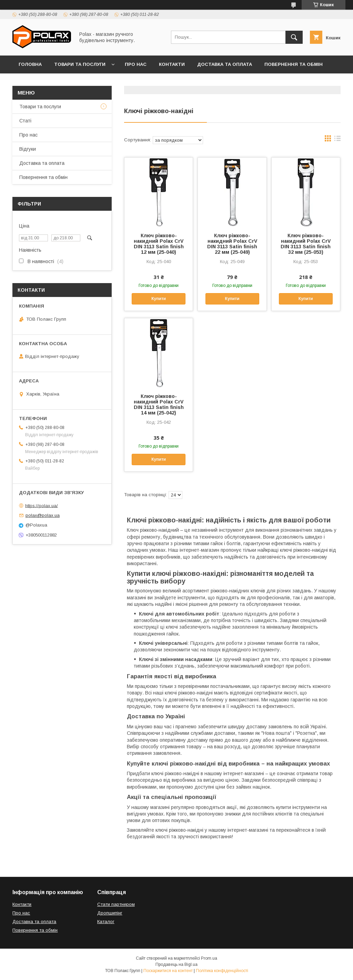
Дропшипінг (110, 913)
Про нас (136, 64)
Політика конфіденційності (222, 971)
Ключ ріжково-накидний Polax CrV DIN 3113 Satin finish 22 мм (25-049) (232, 244)
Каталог (106, 922)
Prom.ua (209, 958)
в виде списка (337, 140)
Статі (25, 121)
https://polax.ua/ (42, 505)
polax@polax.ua (43, 515)
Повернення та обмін (294, 64)
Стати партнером (116, 904)
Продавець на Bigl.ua (176, 964)
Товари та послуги (80, 64)
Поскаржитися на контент (168, 971)
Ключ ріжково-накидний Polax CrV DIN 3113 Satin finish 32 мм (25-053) (306, 244)
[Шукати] (294, 37)
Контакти (172, 64)
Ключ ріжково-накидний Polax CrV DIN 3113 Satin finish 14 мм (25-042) (159, 404)
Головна (30, 64)
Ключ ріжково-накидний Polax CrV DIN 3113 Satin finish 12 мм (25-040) (159, 244)
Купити (159, 299)
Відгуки (28, 82)
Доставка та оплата (225, 64)
